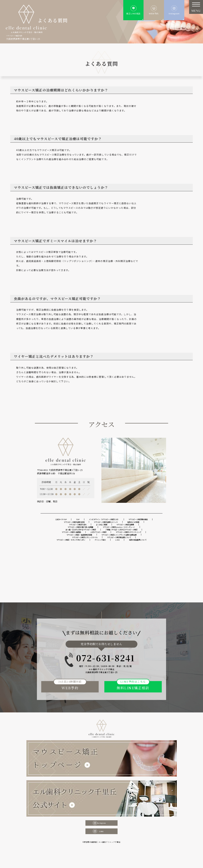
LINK (101, 852)
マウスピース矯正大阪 (19, 35)
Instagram (101, 842)
